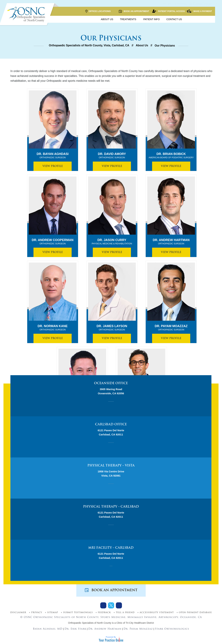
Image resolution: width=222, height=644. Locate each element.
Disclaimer (18, 613)
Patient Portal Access (169, 11)
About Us (142, 45)
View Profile (53, 166)
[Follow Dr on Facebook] (103, 605)
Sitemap (53, 613)
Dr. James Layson (112, 328)
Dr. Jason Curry (112, 242)
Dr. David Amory (112, 156)
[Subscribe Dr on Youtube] (119, 605)
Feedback (104, 613)
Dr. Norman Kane (53, 328)
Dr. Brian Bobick (171, 156)
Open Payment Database (195, 613)
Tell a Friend (125, 613)
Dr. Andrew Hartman (171, 242)
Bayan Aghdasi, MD (48, 629)
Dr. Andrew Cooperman (53, 242)
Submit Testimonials (78, 613)
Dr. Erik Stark (75, 629)
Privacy (37, 613)
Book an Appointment (134, 11)
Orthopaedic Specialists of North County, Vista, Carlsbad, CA (89, 45)
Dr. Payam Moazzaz (171, 328)
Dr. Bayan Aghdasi (53, 156)
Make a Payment (199, 11)
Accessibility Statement (157, 613)
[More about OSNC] (27, 14)
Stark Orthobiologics (172, 629)
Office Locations (98, 11)
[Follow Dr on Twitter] (111, 605)
